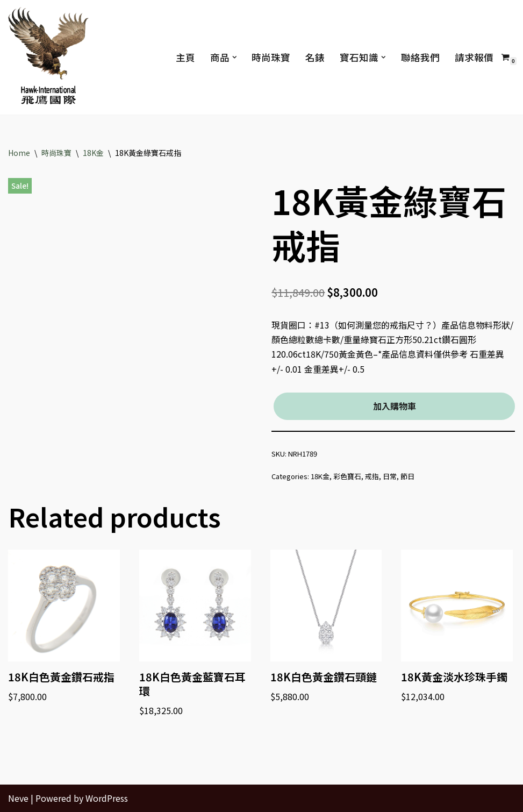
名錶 (315, 57)
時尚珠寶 (271, 57)
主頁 (185, 57)
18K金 (93, 153)
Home (19, 153)
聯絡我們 (420, 57)
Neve (18, 798)
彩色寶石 (347, 476)
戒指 (372, 476)
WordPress (107, 798)
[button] (234, 57)
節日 (407, 476)
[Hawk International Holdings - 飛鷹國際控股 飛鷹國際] (48, 57)
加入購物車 (395, 406)
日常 (390, 476)
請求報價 (474, 57)
